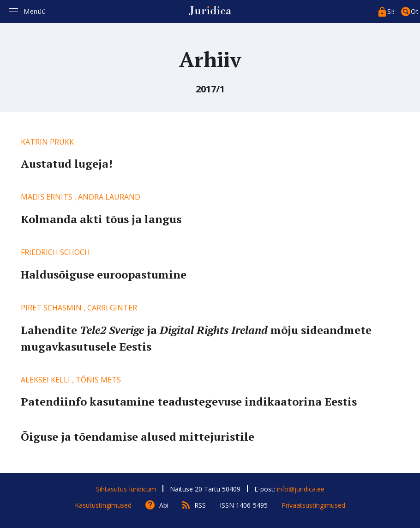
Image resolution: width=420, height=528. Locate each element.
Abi (164, 505)
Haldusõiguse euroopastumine (104, 274)
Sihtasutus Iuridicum (126, 489)
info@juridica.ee (301, 489)
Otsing (414, 11)
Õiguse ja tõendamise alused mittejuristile (138, 437)
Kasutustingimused (103, 505)
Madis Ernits (47, 197)
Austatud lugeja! (67, 164)
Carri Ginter (112, 308)
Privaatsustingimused (313, 505)
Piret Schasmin (51, 308)
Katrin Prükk (47, 142)
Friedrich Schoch (55, 252)
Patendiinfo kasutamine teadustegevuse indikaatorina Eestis (189, 401)
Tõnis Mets (98, 380)
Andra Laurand (109, 197)
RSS (200, 505)
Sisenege (391, 11)
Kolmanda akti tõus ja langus (101, 219)
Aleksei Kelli (45, 380)
